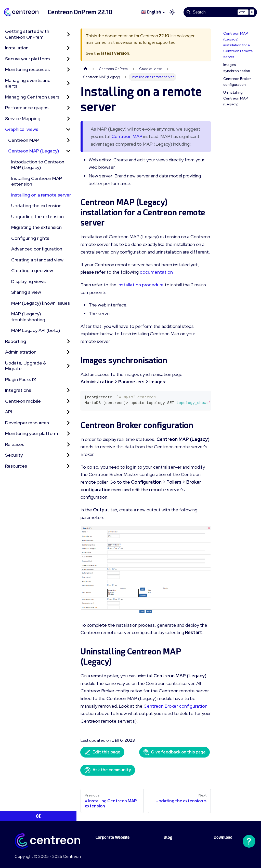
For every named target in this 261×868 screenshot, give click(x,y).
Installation (17, 48)
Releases (15, 444)
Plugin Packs (20, 379)
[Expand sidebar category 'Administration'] (68, 352)
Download (223, 837)
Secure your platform (28, 59)
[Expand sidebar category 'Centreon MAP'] (68, 140)
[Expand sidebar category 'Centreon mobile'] (68, 401)
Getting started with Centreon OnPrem (27, 34)
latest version (115, 53)
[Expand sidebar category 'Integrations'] (68, 390)
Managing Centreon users (32, 97)
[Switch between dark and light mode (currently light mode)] (172, 12)
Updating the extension (36, 206)
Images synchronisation (237, 68)
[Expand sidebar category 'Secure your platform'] (68, 59)
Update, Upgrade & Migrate (26, 366)
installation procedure (141, 285)
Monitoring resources (27, 69)
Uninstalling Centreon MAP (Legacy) (236, 98)
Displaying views (28, 281)
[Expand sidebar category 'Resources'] (68, 466)
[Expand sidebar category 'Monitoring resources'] (68, 70)
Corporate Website (113, 837)
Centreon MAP (24, 140)
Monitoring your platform (32, 433)
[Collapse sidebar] (38, 816)
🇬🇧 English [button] (151, 12)
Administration (21, 352)
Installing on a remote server (41, 195)
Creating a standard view (37, 260)
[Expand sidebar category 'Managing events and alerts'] (68, 83)
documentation (156, 272)
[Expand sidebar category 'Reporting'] (68, 341)
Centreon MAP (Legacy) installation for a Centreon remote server (238, 45)
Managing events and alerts (28, 83)
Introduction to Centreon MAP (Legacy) (38, 165)
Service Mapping (23, 118)
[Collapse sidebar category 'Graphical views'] (68, 129)
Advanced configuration (37, 249)
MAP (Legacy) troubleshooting (28, 317)
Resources (16, 466)
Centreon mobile (23, 401)
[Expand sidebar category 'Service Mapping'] (68, 119)
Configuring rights (30, 238)
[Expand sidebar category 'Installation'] (68, 48)
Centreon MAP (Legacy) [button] (34, 151)
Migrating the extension (36, 227)
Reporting (16, 341)
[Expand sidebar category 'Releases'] (68, 445)
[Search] (220, 12)
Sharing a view (26, 292)
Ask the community (108, 770)
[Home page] (85, 69)
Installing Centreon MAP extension (37, 181)
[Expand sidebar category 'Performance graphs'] (68, 108)
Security (14, 455)
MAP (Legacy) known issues (41, 303)
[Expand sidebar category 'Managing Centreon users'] (68, 97)
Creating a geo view (32, 270)
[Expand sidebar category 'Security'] (68, 455)
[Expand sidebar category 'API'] (68, 412)
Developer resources (27, 423)
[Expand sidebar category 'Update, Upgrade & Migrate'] (68, 366)
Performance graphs (27, 108)
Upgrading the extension (37, 216)
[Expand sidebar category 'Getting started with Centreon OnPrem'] (68, 34)
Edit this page (102, 752)
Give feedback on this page (174, 752)
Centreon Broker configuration (175, 706)
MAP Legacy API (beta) (36, 330)
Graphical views (22, 129)
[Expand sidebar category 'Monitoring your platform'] (68, 434)
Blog (168, 837)
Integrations (18, 390)
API (9, 412)
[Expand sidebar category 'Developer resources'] (68, 423)
